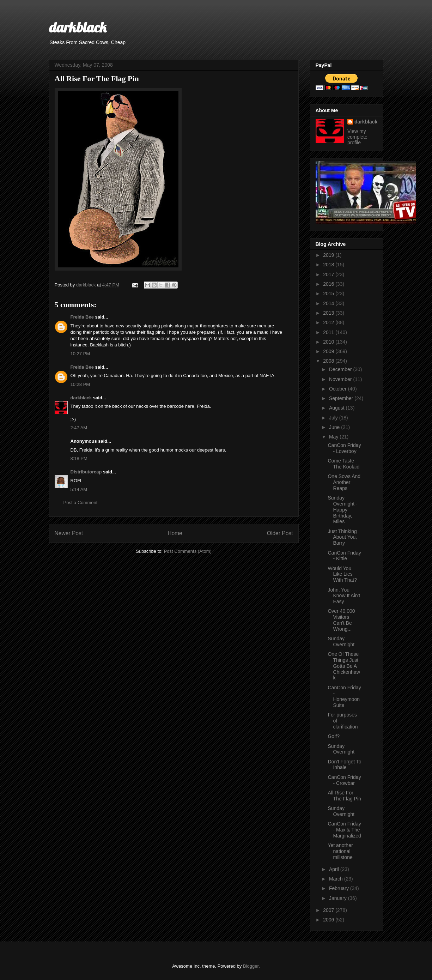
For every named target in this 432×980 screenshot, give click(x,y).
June (335, 427)
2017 (329, 274)
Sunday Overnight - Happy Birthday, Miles (342, 510)
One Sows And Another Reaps (344, 482)
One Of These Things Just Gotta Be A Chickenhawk (344, 666)
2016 (329, 284)
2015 (329, 294)
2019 (329, 255)
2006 (329, 920)
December (341, 369)
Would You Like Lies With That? (342, 574)
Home (175, 533)
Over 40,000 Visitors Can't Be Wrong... (341, 620)
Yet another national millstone (340, 851)
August (337, 408)
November (341, 379)
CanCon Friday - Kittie (344, 556)
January (339, 898)
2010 (329, 342)
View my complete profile (357, 137)
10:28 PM (80, 384)
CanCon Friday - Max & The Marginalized (344, 830)
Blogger (251, 966)
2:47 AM (79, 428)
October (339, 389)
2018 (329, 265)
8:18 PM (79, 458)
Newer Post (69, 533)
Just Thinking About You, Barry (342, 537)
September (342, 398)
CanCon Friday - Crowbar (344, 780)
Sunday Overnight (341, 642)
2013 (329, 313)
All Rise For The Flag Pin (344, 796)
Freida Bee (82, 317)
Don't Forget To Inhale (344, 765)
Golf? (333, 736)
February (340, 888)
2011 (329, 332)
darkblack (78, 27)
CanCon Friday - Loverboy (344, 448)
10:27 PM (80, 354)
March (337, 879)
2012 (329, 322)
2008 (329, 361)
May (334, 437)
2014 (329, 303)
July (334, 418)
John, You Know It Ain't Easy (344, 596)
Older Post (280, 533)
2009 (329, 351)
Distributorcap (86, 472)
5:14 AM (79, 489)
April (335, 869)
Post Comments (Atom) (188, 551)
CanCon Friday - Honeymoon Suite (344, 696)
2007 (329, 910)
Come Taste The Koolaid (343, 464)
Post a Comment (81, 503)
